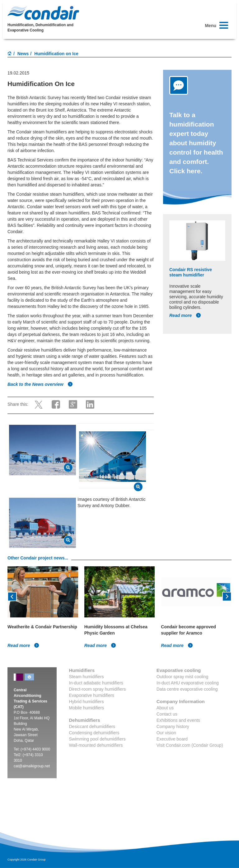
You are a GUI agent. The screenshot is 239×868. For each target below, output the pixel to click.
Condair (43, 13)
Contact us (167, 714)
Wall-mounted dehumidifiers (96, 745)
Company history (173, 727)
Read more (185, 315)
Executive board (172, 739)
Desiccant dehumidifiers (92, 727)
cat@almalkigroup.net (32, 766)
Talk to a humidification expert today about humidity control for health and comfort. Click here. (196, 143)
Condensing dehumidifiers (94, 733)
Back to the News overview (40, 384)
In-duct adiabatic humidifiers (96, 683)
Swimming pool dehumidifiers (97, 739)
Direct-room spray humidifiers (98, 689)
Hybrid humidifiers (87, 702)
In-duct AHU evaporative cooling (188, 683)
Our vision (166, 733)
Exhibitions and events (178, 720)
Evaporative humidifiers (92, 695)
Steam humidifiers (87, 677)
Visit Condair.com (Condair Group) (190, 745)
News (23, 54)
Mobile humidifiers (87, 708)
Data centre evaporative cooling (187, 689)
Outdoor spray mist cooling (183, 677)
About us (165, 708)
